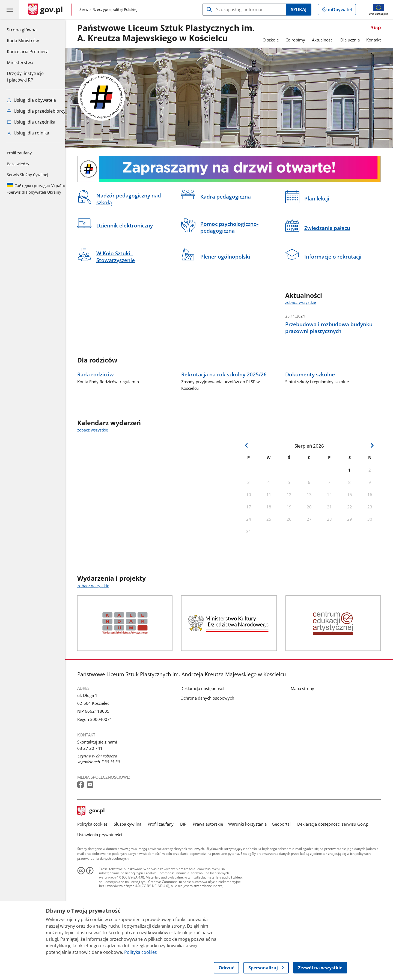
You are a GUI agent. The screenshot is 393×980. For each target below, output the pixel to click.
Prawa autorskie (212, 869)
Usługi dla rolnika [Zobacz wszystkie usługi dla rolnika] (28, 133)
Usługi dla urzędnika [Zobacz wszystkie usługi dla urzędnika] (31, 122)
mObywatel (339, 11)
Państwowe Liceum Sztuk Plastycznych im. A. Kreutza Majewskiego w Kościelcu (170, 33)
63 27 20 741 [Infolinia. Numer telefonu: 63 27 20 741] (94, 793)
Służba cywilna (132, 869)
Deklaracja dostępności (206, 734)
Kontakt (378, 40)
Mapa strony (306, 734)
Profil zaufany (19, 153)
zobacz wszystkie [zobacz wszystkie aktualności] (305, 302)
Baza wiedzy (18, 164)
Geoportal (286, 869)
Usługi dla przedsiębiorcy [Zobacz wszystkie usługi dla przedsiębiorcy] (36, 111)
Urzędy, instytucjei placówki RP (25, 77)
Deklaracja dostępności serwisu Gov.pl (337, 869)
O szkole (275, 40)
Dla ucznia (354, 40)
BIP (187, 869)
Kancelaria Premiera (28, 52)
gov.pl (95, 856)
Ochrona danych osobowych (211, 743)
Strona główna (28, 29)
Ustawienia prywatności (104, 880)
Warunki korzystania (251, 869)
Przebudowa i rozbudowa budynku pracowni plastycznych (333, 328)
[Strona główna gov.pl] (45, 10)
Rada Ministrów (23, 41)
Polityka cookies (96, 869)
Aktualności (327, 40)
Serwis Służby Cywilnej (28, 175)
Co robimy (299, 40)
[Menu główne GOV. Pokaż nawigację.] (10, 10)
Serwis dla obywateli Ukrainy (37, 189)
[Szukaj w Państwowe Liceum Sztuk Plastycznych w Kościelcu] (244, 10)
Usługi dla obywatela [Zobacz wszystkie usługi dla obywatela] (31, 100)
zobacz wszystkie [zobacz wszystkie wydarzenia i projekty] (97, 631)
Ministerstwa (20, 62)
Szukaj (299, 10)
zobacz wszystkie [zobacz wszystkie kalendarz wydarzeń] (97, 475)
